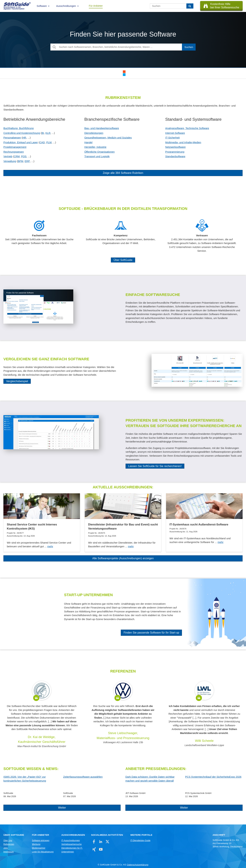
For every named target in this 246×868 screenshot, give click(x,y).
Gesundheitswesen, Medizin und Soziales (108, 138)
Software (42, 6)
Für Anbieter (96, 6)
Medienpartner (39, 848)
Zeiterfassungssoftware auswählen (83, 777)
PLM (49, 142)
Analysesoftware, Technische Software (187, 128)
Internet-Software (175, 133)
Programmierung (175, 152)
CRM (17, 156)
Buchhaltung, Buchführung (19, 128)
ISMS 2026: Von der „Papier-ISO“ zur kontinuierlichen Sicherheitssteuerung (25, 779)
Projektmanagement (15, 147)
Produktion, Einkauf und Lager (21, 142)
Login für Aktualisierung (43, 852)
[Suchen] (190, 6)
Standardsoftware (175, 156)
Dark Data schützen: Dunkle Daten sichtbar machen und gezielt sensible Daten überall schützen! (150, 779)
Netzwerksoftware (175, 147)
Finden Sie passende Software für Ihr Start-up (151, 633)
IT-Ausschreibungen (71, 841)
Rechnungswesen (14, 152)
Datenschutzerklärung (138, 865)
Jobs (6, 848)
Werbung (36, 844)
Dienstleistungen (94, 133)
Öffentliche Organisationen (100, 152)
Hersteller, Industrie (95, 147)
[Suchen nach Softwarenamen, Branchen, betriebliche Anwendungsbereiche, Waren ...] (123, 47)
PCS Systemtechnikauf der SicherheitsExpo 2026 (213, 777)
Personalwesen (12, 138)
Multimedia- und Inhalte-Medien (183, 142)
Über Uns (8, 841)
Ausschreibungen (66, 6)
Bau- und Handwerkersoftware (102, 128)
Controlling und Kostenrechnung (22, 133)
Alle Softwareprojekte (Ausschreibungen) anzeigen (123, 558)
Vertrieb (8, 156)
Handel (88, 142)
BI (43, 133)
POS (24, 156)
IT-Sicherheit (172, 138)
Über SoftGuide (123, 260)
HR (24, 138)
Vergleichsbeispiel (17, 381)
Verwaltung (10, 161)
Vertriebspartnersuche (71, 844)
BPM (20, 161)
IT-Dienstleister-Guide (140, 841)
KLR (48, 133)
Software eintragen (41, 841)
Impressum (9, 852)
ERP (27, 161)
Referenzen (9, 844)
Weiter (62, 808)
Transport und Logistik (97, 156)
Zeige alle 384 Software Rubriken (123, 173)
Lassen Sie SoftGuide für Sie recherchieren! (155, 466)
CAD (42, 142)
